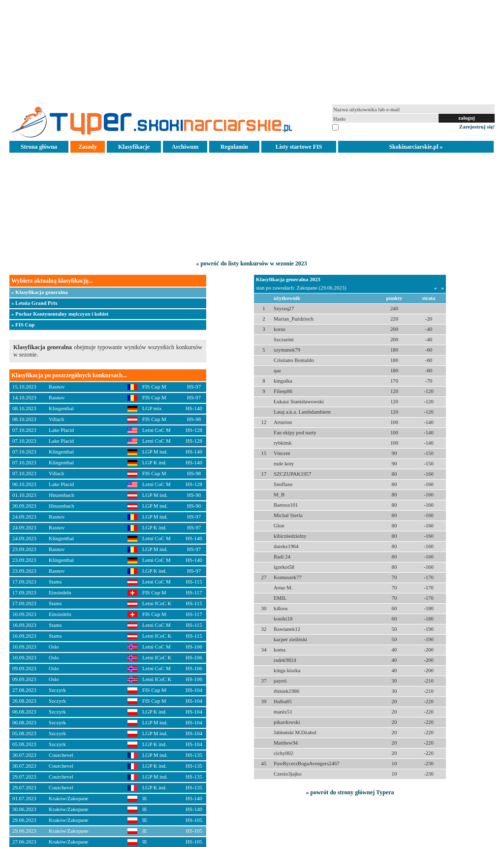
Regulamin (234, 147)
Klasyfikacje (134, 147)
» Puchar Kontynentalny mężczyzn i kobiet (60, 314)
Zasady (87, 147)
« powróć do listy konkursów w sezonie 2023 (252, 263)
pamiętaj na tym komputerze (370, 127)
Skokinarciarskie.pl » (416, 147)
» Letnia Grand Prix (34, 303)
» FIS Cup (23, 325)
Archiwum (185, 147)
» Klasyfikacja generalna (40, 292)
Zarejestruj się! (477, 127)
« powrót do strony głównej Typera (350, 792)
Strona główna (39, 147)
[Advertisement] (252, 51)
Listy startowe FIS (299, 147)
